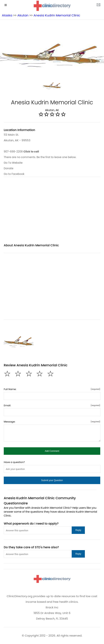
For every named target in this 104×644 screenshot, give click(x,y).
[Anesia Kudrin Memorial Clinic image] (19, 340)
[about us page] (98, 6)
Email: (52, 405)
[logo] (52, 6)
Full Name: (52, 389)
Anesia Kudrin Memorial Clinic (57, 15)
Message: (52, 422)
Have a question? (14, 462)
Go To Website (13, 163)
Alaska (7, 15)
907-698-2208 (21, 152)
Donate (9, 168)
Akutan (23, 15)
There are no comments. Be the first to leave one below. (40, 157)
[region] (52, 212)
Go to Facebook (14, 174)
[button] (52, 451)
